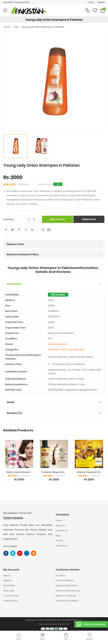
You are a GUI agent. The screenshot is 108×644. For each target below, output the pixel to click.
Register (101, 2)
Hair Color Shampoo (73, 350)
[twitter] (13, 230)
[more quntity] (34, 219)
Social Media (10, 546)
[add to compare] (49, 230)
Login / (91, 2)
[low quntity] (29, 219)
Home (7, 27)
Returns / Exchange (66, 596)
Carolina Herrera (57, 344)
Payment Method (65, 580)
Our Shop (61, 576)
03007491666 (13, 518)
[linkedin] (32, 230)
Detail (10, 402)
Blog (58, 536)
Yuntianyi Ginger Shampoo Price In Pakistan (65, 472)
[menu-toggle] (5, 11)
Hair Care (53, 350)
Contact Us (62, 530)
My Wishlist (9, 586)
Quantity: (8, 219)
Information (14, 284)
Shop (16, 27)
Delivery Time (15, 244)
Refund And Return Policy (23, 254)
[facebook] (6, 230)
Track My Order (11, 596)
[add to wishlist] (43, 230)
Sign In (7, 576)
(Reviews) (25, 476)
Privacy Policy (11, 601)
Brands (59, 541)
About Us (60, 526)
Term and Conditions (67, 601)
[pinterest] (19, 230)
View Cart (8, 591)
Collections (62, 546)
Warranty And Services (68, 591)
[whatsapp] (26, 230)
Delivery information (66, 586)
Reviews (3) (14, 413)
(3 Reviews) (23, 184)
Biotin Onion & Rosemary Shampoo (25, 472)
